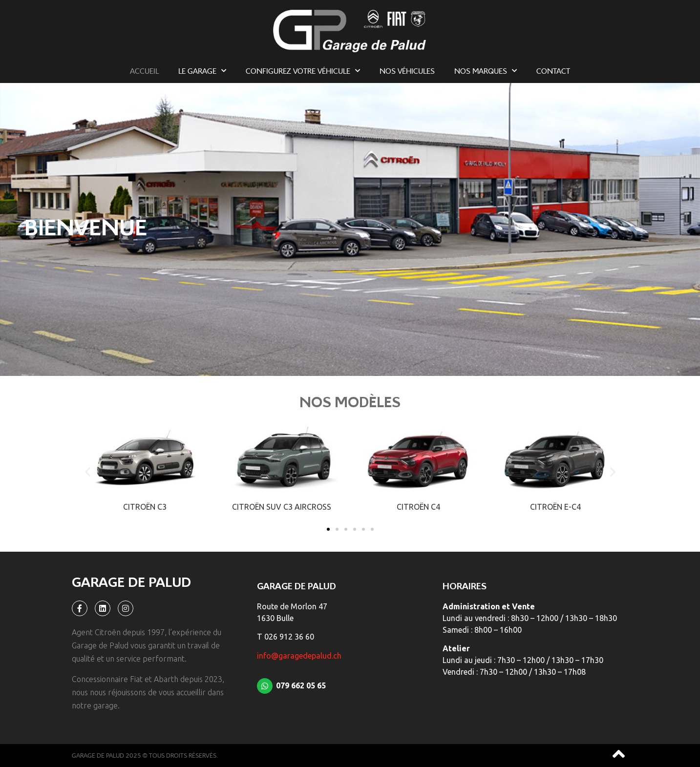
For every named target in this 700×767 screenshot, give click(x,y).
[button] (88, 471)
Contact (553, 71)
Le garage (202, 71)
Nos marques (486, 71)
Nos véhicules (407, 71)
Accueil (144, 71)
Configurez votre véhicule (303, 71)
